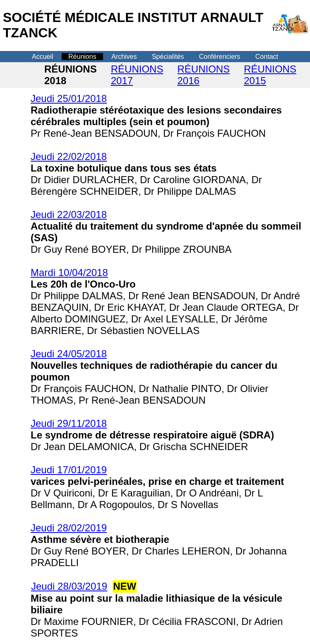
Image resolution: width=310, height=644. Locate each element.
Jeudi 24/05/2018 (69, 354)
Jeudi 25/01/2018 (69, 98)
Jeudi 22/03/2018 (69, 214)
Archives (124, 57)
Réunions (82, 57)
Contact (267, 57)
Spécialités (168, 57)
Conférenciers (220, 57)
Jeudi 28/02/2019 (69, 528)
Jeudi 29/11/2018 (69, 423)
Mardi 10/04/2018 (69, 272)
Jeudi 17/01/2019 (69, 470)
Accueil (43, 57)
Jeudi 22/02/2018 (69, 156)
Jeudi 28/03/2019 (69, 586)
